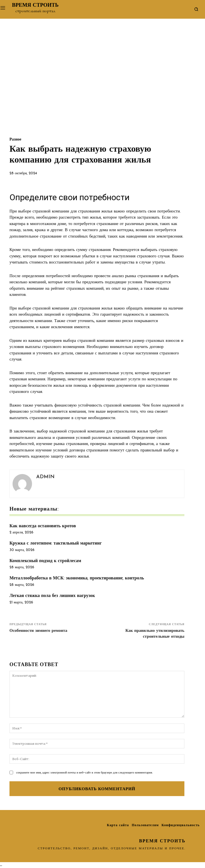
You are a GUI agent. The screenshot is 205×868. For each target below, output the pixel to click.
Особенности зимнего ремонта (38, 631)
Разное (15, 140)
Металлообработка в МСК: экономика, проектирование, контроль (77, 578)
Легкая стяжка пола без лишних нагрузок (52, 596)
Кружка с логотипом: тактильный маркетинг (56, 543)
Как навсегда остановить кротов (43, 526)
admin (45, 477)
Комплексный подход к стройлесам (45, 561)
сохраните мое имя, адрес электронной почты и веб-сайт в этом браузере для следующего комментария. (84, 772)
